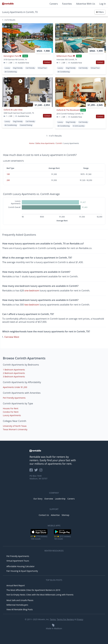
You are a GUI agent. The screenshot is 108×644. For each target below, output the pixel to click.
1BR (8, 174)
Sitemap (65, 515)
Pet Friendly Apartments (14, 398)
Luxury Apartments (12, 415)
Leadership (60, 499)
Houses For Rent (11, 408)
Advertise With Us (86, 4)
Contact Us (44, 515)
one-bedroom (32, 291)
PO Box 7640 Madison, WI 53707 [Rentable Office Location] (38, 477)
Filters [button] (100, 12)
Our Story (38, 499)
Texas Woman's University (15, 429)
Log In (103, 4)
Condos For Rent (11, 412)
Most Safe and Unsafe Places (20, 600)
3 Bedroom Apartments (14, 377)
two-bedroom (32, 305)
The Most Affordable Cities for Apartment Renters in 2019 (33, 590)
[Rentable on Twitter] (37, 471)
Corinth (59, 143)
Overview (49, 499)
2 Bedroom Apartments (14, 373)
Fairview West (12, 337)
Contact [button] (47, 62)
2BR (8, 180)
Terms (53, 619)
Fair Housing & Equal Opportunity (22, 571)
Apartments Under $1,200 (15, 387)
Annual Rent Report (16, 585)
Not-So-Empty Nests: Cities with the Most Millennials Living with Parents (40, 595)
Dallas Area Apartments (45, 143)
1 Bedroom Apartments (14, 370)
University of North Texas (15, 426)
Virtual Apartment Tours (18, 561)
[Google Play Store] (63, 534)
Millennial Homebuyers (17, 605)
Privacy (80, 619)
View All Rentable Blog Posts (20, 609)
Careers (54, 4)
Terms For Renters (65, 619)
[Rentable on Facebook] (32, 471)
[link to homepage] (54, 451)
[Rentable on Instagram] (41, 471)
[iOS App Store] (39, 534)
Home (32, 143)
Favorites (67, 4)
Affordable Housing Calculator (21, 566)
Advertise (55, 515)
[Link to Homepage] (8, 4)
